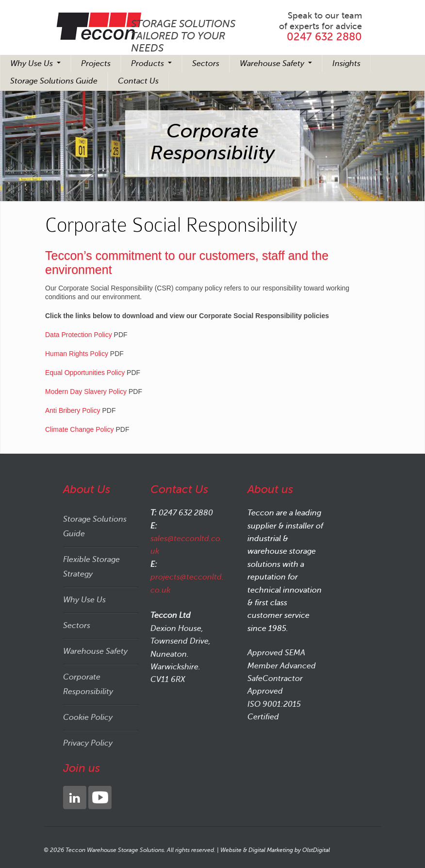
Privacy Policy (88, 743)
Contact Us (138, 81)
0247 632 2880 (324, 37)
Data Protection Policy (79, 335)
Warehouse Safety (273, 64)
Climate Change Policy (80, 429)
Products (148, 64)
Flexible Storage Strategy (91, 567)
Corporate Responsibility (88, 684)
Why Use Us (33, 64)
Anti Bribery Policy (73, 410)
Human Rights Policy (77, 354)
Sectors (206, 64)
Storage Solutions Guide (54, 81)
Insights (346, 64)
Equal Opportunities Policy (85, 373)
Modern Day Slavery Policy (86, 391)
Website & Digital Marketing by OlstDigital (275, 850)
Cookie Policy (88, 717)
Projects (96, 64)
